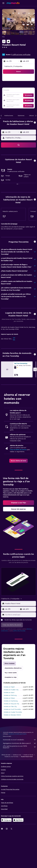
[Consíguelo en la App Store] (18, 856)
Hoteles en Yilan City (10, 742)
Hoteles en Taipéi (9, 723)
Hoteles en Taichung (10, 731)
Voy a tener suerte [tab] (11, 709)
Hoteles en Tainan (9, 734)
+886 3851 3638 (8, 52)
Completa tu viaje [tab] (11, 713)
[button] (3, 3)
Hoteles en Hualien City (11, 726)
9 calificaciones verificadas (21, 55)
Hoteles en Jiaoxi (9, 728)
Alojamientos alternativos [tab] (13, 704)
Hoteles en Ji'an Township (11, 793)
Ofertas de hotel (6, 791)
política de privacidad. (19, 667)
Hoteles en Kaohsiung (11, 737)
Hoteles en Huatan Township (13, 748)
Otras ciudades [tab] (10, 699)
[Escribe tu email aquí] (20, 650)
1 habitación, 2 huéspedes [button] (13, 66)
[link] (18, 482)
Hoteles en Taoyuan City (11, 740)
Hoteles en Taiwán (28, 791)
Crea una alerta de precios (18, 471)
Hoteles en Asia (17, 791)
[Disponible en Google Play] (6, 856)
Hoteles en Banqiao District (12, 751)
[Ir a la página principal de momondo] (13, 3)
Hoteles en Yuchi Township (12, 745)
